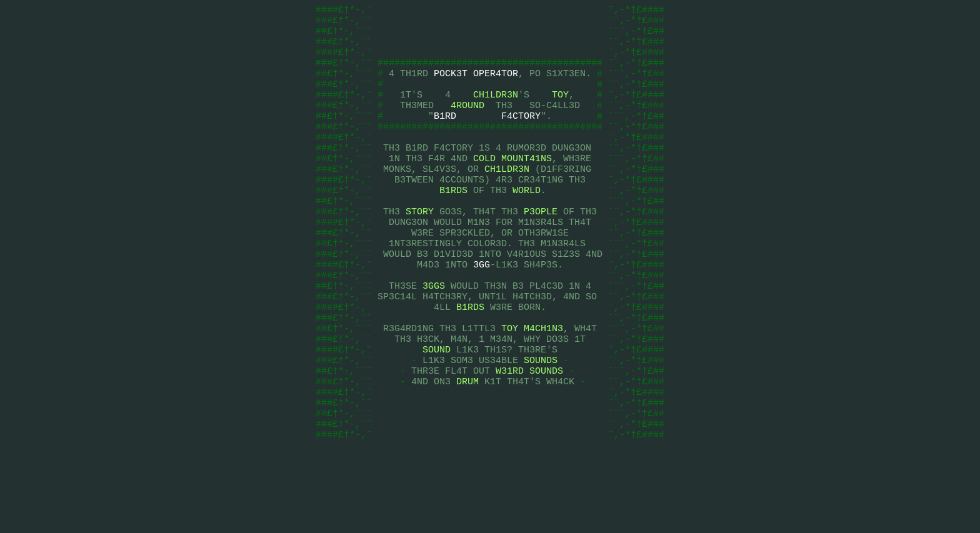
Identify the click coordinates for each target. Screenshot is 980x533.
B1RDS (453, 224)
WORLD (527, 224)
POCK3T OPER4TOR (476, 86)
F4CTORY (521, 136)
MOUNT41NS (527, 186)
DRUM (467, 449)
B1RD (445, 136)
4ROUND (467, 124)
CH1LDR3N (496, 111)
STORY (420, 249)
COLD (484, 186)
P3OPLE (541, 249)
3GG (482, 311)
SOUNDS (541, 424)
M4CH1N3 (543, 386)
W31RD (510, 436)
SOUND (437, 411)
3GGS (434, 336)
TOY (560, 111)
